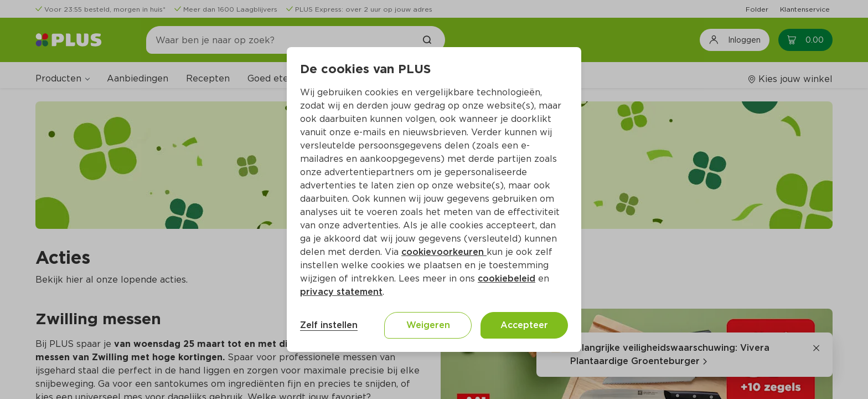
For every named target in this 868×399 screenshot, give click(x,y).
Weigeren (428, 325)
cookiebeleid (507, 278)
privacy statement (341, 292)
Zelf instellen (329, 325)
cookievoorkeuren (444, 252)
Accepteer (524, 325)
